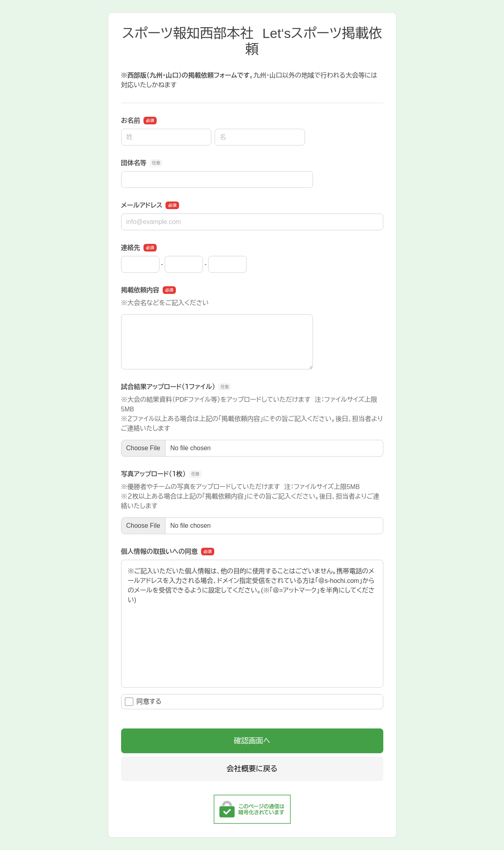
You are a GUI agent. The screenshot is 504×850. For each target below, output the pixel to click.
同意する (143, 702)
